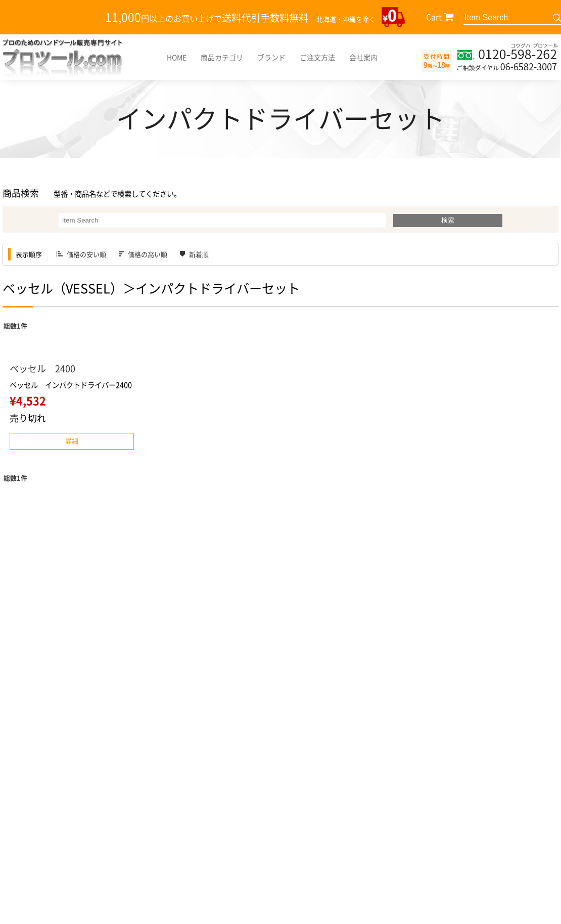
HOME (177, 57)
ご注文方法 (317, 57)
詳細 (72, 441)
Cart (434, 17)
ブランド (271, 57)
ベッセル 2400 (42, 368)
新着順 (199, 254)
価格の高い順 (148, 254)
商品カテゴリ (222, 57)
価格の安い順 (86, 254)
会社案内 (363, 57)
